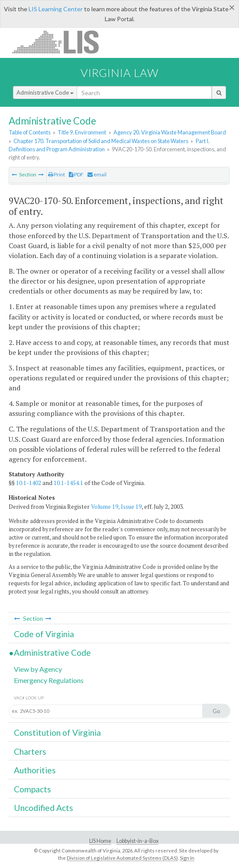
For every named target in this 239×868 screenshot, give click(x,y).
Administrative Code (45, 93)
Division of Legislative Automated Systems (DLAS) (122, 858)
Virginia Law (119, 73)
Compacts (32, 789)
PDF (76, 174)
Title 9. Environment (82, 132)
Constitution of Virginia (57, 732)
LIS (60, 42)
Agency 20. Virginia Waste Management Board (170, 132)
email (97, 174)
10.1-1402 (29, 483)
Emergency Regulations (49, 680)
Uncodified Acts (44, 808)
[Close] (232, 7)
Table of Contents (30, 132)
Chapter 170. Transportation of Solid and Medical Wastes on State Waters (101, 141)
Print (57, 174)
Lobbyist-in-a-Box (137, 841)
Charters (30, 752)
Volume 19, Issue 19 (116, 507)
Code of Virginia (44, 634)
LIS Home (100, 841)
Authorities (35, 770)
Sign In (187, 858)
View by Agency (38, 669)
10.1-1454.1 (68, 483)
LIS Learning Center (56, 9)
